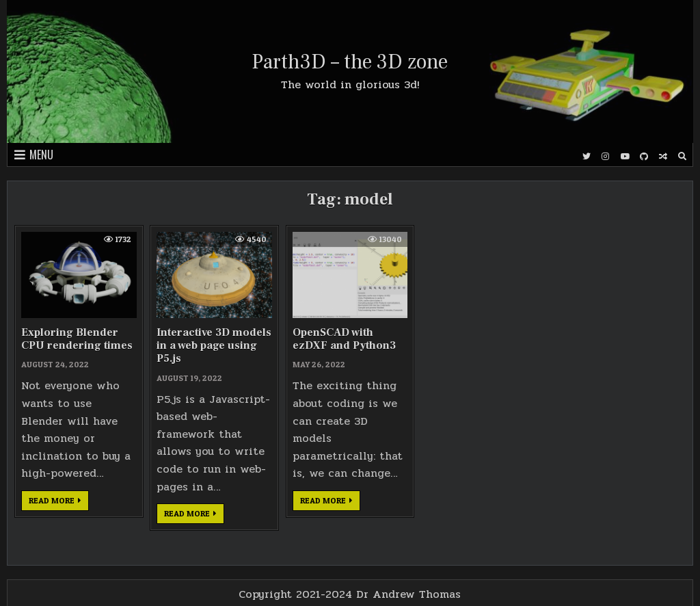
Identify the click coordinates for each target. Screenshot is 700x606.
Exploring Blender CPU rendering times (77, 339)
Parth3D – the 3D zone (350, 62)
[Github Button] (644, 157)
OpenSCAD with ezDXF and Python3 (344, 339)
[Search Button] (682, 157)
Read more (59, 503)
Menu (41, 155)
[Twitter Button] (587, 157)
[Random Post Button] (663, 157)
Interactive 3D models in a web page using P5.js (214, 345)
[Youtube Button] (625, 157)
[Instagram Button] (606, 157)
